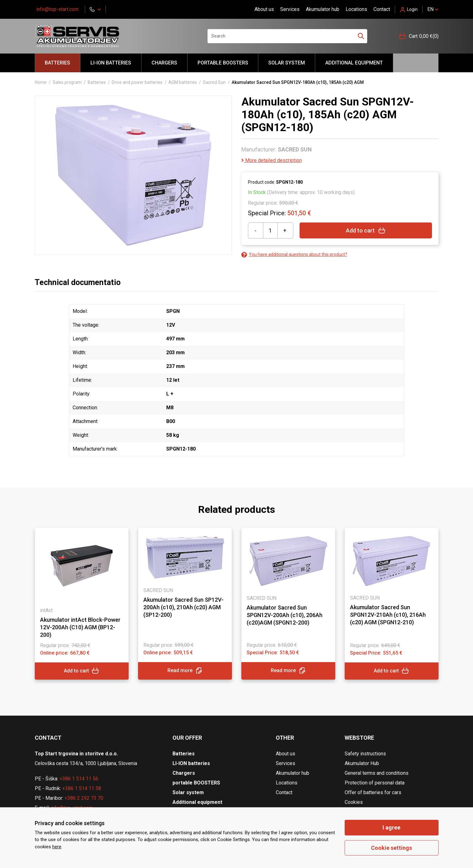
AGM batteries (183, 82)
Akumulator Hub (362, 763)
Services (290, 9)
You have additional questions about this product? (294, 255)
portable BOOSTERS (223, 63)
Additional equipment (354, 63)
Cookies (354, 802)
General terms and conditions (377, 773)
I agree (391, 827)
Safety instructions (365, 754)
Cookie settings (391, 848)
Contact (382, 9)
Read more (185, 671)
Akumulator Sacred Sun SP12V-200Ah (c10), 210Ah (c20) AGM (183, 607)
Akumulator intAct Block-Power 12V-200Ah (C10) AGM (80, 627)
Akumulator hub (323, 9)
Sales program (67, 82)
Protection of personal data (375, 783)
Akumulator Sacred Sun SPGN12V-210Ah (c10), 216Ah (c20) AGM (388, 615)
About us (264, 9)
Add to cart (366, 230)
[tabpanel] (82, 604)
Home (41, 82)
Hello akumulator (416, 63)
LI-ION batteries (111, 63)
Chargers (164, 63)
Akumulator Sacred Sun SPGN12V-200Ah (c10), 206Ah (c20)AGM (285, 615)
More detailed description (272, 160)
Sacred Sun (214, 82)
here (57, 847)
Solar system (287, 63)
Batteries (57, 63)
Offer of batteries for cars (373, 792)
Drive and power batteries (137, 82)
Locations (356, 9)
